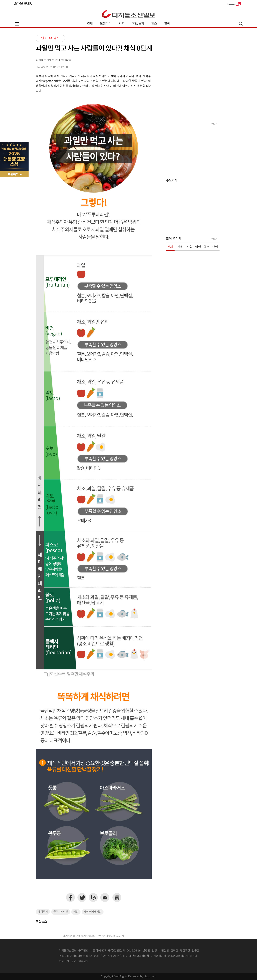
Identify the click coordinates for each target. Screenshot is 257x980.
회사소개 (64, 961)
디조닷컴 (128, 14)
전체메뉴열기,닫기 (17, 24)
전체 (170, 247)
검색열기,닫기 (241, 24)
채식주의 (43, 912)
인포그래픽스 (50, 38)
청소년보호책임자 (178, 956)
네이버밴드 (93, 897)
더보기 (214, 124)
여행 (198, 247)
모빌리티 (106, 24)
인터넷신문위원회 (209, 956)
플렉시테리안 (61, 912)
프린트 (117, 897)
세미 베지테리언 (93, 912)
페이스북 (70, 897)
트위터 (82, 897)
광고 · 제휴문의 (80, 961)
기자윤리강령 (158, 956)
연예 (167, 24)
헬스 (154, 24)
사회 (122, 24)
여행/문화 (138, 24)
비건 (76, 912)
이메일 (105, 897)
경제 (90, 24)
